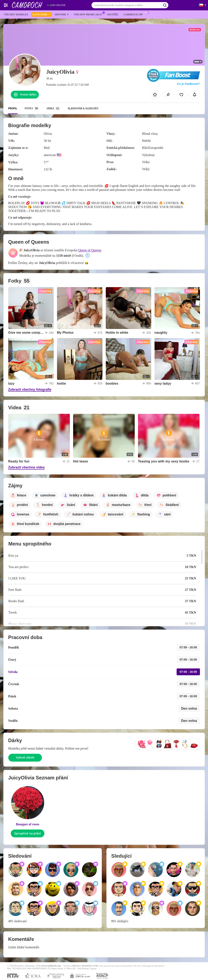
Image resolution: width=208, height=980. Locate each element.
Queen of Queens (90, 250)
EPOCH (76, 966)
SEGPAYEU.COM (90, 966)
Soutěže (113, 14)
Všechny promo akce (89, 14)
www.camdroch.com (51, 966)
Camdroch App (134, 14)
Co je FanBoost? (188, 84)
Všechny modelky (16, 14)
